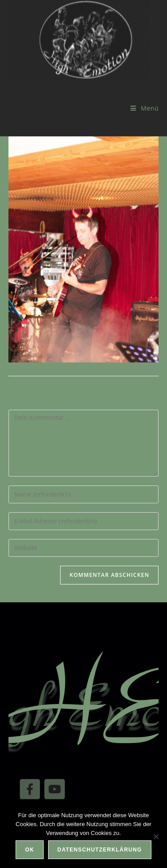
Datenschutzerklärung (100, 850)
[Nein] (156, 836)
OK (29, 850)
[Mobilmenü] (145, 108)
